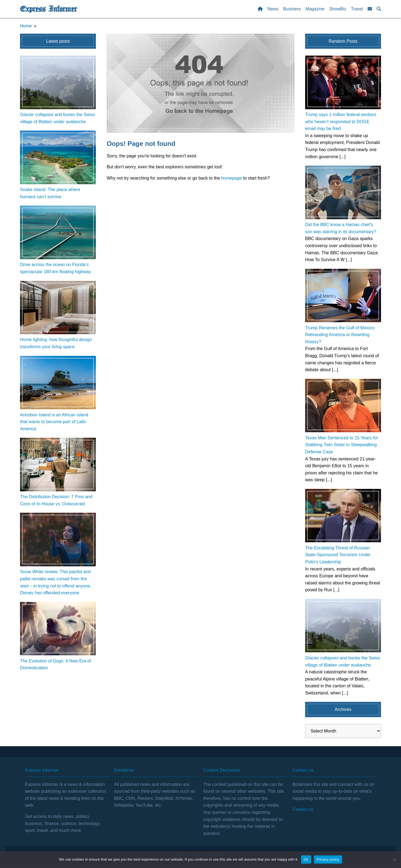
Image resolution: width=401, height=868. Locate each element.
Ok (306, 859)
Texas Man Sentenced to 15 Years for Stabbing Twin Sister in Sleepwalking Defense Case (342, 445)
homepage (231, 178)
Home (26, 26)
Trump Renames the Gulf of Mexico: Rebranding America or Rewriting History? (340, 335)
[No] (394, 860)
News (273, 9)
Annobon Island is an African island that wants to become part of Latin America (54, 422)
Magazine (315, 9)
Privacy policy (328, 859)
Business (292, 9)
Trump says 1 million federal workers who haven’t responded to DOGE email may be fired (341, 122)
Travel (357, 9)
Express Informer (48, 9)
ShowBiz (338, 9)
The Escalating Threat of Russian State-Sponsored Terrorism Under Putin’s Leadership (338, 555)
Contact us (303, 809)
